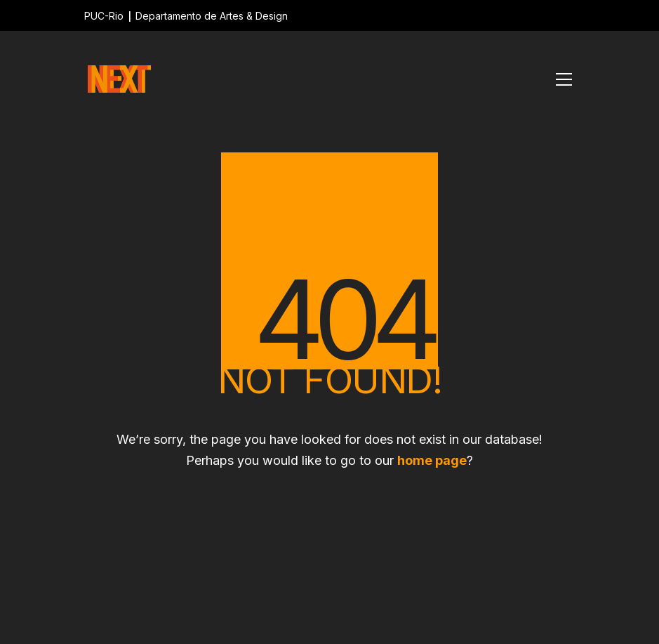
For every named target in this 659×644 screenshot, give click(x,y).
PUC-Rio (104, 16)
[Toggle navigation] (564, 79)
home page (432, 460)
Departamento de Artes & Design (212, 16)
